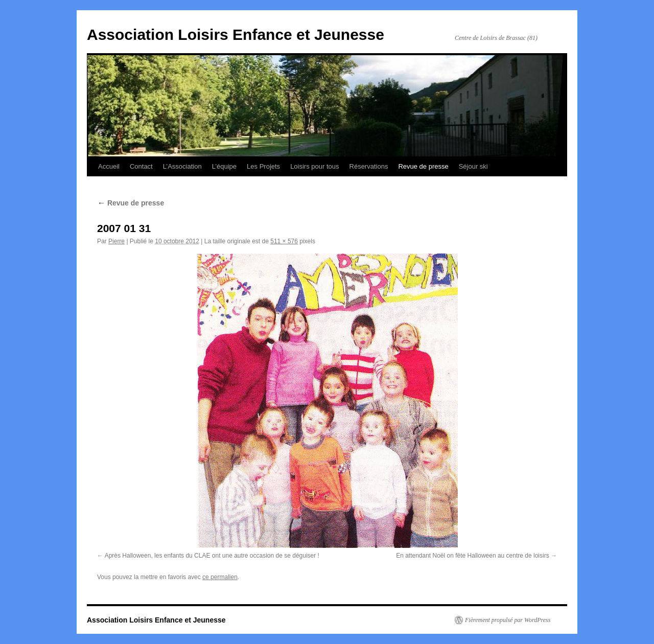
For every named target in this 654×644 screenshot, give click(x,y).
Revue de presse (423, 166)
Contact (141, 166)
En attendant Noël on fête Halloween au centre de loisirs (473, 556)
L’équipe (224, 166)
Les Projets (263, 166)
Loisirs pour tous (314, 166)
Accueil (109, 166)
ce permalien (220, 577)
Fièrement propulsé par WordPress (508, 620)
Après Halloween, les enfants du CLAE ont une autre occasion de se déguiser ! (212, 556)
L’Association (182, 166)
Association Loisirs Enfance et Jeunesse (236, 34)
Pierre (116, 241)
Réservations (369, 166)
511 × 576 (284, 241)
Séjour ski (473, 166)
